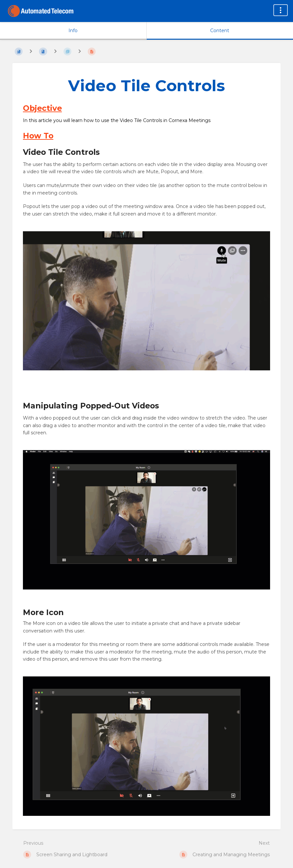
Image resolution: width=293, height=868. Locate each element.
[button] (146, 302)
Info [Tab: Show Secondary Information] (73, 31)
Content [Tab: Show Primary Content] (220, 31)
